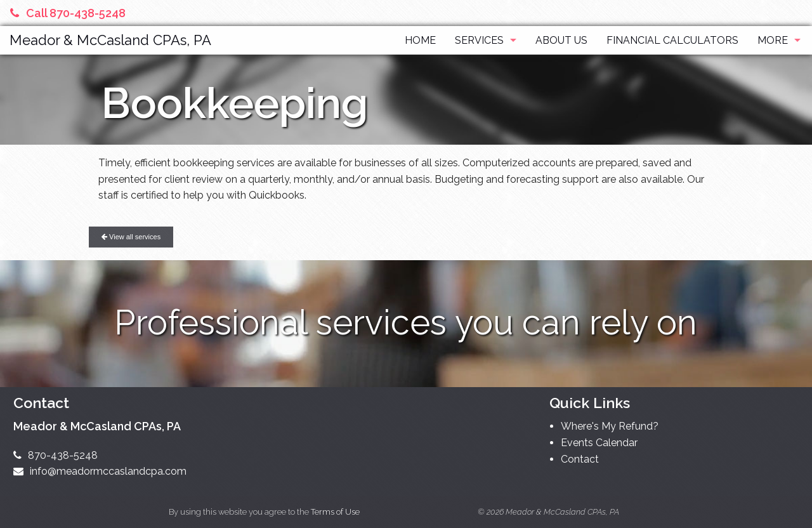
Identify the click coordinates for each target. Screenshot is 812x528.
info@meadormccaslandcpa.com (100, 471)
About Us (561, 40)
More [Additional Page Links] (773, 40)
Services (479, 40)
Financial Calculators (672, 40)
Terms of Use (335, 512)
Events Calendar (599, 443)
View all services (131, 237)
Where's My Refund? (610, 426)
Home (420, 40)
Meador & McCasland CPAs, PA (110, 40)
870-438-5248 (56, 455)
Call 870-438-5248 (68, 13)
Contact (580, 459)
